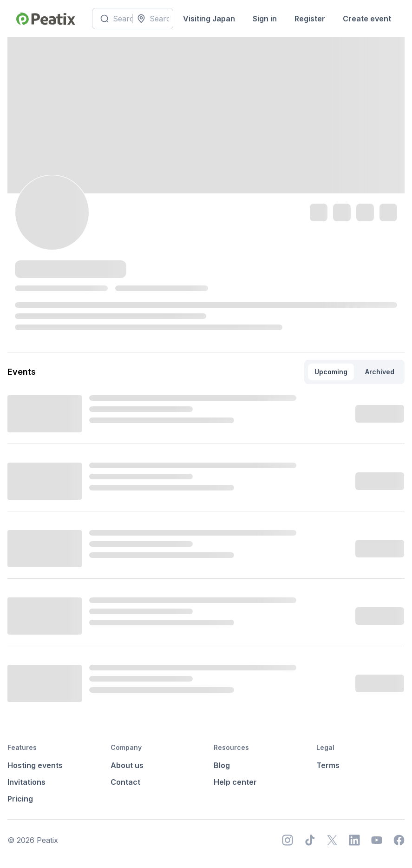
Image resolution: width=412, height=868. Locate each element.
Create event (367, 19)
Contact (125, 782)
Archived (380, 372)
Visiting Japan (209, 19)
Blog (222, 765)
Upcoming (331, 372)
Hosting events (35, 765)
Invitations (26, 782)
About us (127, 765)
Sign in (265, 19)
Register (310, 19)
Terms (328, 765)
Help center (235, 782)
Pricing (20, 799)
